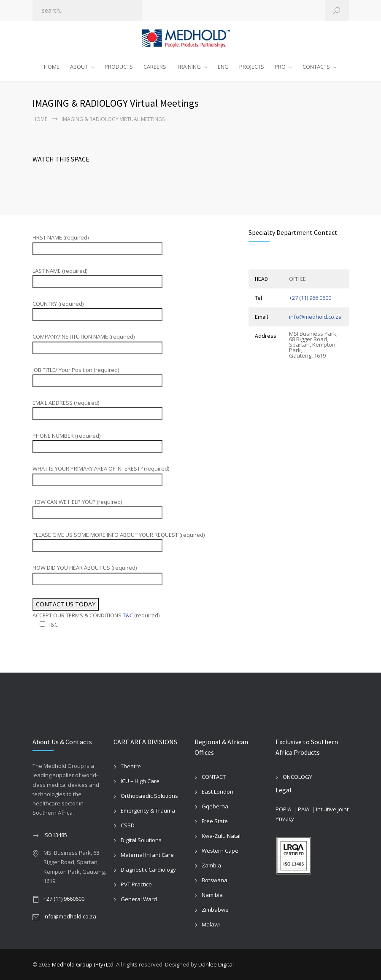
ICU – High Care (140, 781)
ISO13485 (55, 835)
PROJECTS (252, 67)
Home (40, 119)
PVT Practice (136, 884)
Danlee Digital (216, 964)
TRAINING (189, 67)
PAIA (304, 809)
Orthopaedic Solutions (149, 796)
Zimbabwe (215, 910)
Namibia (212, 895)
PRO (280, 67)
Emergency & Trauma (148, 810)
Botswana (215, 880)
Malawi (211, 924)
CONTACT (214, 777)
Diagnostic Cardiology (148, 870)
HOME (52, 67)
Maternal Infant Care (147, 855)
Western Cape (220, 851)
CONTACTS (316, 67)
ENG (223, 67)
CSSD (128, 825)
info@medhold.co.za (315, 317)
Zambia (211, 865)
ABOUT (79, 67)
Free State (215, 821)
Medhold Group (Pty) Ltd (83, 964)
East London (218, 792)
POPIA (283, 809)
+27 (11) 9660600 (64, 899)
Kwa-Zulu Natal (221, 836)
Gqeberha (215, 806)
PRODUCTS (119, 67)
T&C (128, 615)
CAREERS (155, 67)
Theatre (131, 766)
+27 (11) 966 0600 (310, 298)
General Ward (139, 899)
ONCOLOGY (297, 777)
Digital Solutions (141, 840)
